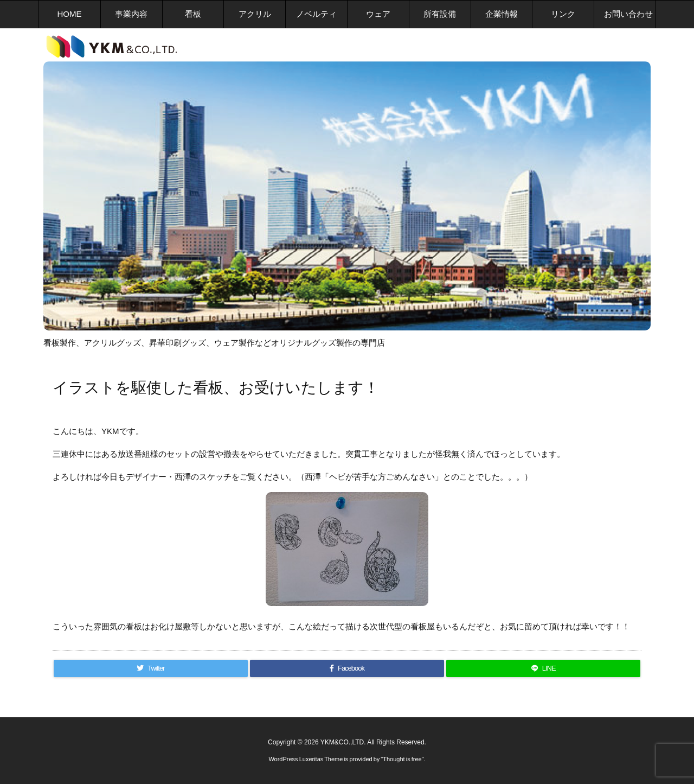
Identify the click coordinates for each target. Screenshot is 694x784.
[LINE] (543, 668)
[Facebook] (347, 668)
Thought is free (402, 759)
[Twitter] (151, 668)
